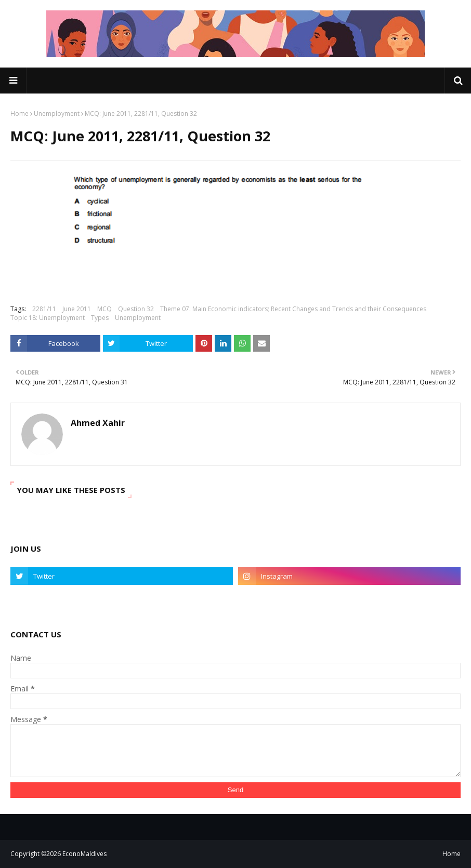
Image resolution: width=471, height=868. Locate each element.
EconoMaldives (84, 854)
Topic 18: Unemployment (48, 318)
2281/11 (44, 309)
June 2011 (77, 309)
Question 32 (136, 309)
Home (19, 113)
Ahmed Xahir (98, 423)
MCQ (104, 309)
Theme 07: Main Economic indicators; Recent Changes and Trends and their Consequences (293, 309)
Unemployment (57, 113)
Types (100, 318)
